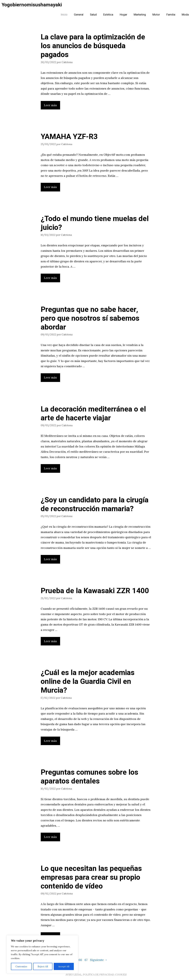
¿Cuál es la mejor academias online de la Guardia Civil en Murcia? (88, 682)
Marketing (140, 15)
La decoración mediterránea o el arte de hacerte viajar (93, 414)
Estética (108, 15)
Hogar (123, 15)
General (79, 15)
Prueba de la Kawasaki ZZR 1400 (95, 591)
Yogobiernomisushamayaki (32, 5)
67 (86, 960)
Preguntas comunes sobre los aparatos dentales (89, 777)
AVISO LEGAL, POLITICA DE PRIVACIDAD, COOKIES (96, 975)
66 (81, 960)
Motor (156, 15)
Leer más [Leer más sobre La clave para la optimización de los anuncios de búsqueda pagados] (50, 105)
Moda (185, 15)
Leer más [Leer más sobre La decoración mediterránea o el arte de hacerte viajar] (50, 468)
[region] (42, 954)
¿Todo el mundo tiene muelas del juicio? (95, 223)
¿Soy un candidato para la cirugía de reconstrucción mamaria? (95, 504)
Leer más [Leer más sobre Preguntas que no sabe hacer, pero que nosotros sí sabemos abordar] (50, 377)
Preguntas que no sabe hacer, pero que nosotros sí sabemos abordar (90, 318)
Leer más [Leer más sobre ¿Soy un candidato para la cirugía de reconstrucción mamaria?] (50, 559)
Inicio (64, 15)
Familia (171, 15)
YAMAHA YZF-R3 (69, 137)
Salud (93, 15)
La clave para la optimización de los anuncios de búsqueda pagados (93, 46)
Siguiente (99, 960)
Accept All (64, 966)
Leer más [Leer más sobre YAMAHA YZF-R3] (50, 187)
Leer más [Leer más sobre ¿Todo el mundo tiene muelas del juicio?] (50, 278)
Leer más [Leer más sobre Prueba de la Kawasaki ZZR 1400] (50, 641)
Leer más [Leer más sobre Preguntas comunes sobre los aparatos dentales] (50, 837)
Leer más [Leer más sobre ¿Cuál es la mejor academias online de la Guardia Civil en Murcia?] (50, 741)
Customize (21, 966)
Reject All (43, 966)
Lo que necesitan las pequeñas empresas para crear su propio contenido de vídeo (91, 877)
